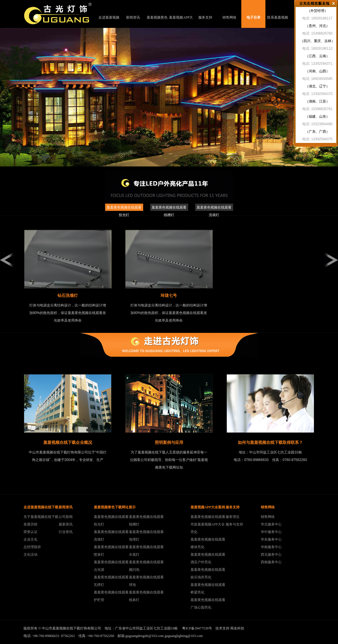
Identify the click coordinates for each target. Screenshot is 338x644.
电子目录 (254, 17)
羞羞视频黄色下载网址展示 (157, 22)
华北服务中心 (271, 524)
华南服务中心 (271, 547)
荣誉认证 (30, 532)
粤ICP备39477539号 (197, 628)
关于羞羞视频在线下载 (41, 517)
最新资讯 (66, 524)
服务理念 (233, 517)
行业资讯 (66, 532)
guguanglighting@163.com (184, 636)
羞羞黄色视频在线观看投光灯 (124, 208)
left (7, 260)
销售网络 (229, 17)
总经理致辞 (32, 547)
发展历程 (30, 524)
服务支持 (205, 17)
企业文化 (30, 539)
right (331, 260)
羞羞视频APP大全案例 (181, 22)
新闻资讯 (133, 17)
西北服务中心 (271, 555)
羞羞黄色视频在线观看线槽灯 (169, 208)
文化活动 (30, 555)
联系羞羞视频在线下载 (278, 22)
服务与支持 (234, 524)
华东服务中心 (271, 539)
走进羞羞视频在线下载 (109, 22)
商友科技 (237, 628)
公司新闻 (66, 517)
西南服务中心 (271, 562)
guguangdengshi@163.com (145, 636)
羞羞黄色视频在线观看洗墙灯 (214, 208)
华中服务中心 (271, 532)
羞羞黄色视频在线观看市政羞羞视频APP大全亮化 (208, 524)
